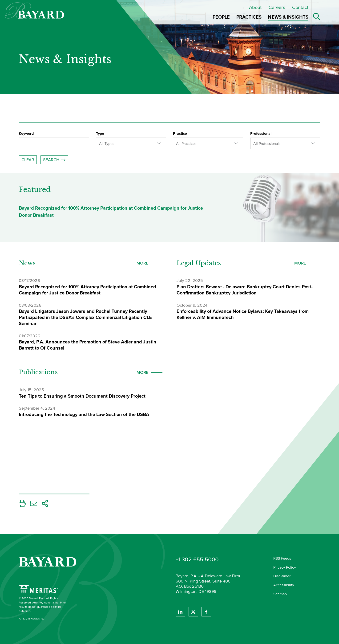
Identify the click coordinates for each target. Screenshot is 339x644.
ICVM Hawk (30, 619)
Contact (300, 7)
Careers (277, 7)
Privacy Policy (285, 567)
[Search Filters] (169, 148)
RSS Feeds (282, 558)
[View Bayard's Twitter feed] (193, 612)
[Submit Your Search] (54, 160)
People (221, 17)
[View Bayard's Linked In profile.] (180, 612)
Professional (261, 133)
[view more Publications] (149, 372)
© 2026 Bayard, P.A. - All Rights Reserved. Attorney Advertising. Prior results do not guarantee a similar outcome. (42, 605)
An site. (31, 619)
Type (100, 133)
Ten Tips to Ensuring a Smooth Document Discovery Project (82, 396)
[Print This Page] (22, 505)
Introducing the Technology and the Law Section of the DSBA (84, 414)
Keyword (26, 133)
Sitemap (280, 594)
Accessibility (284, 585)
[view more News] (149, 263)
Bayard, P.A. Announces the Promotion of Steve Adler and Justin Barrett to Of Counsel (88, 345)
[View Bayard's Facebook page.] (206, 612)
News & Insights (65, 59)
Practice (180, 133)
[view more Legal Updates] (307, 263)
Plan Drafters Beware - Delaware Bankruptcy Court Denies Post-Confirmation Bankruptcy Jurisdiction (245, 290)
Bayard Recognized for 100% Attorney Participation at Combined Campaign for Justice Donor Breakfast (87, 290)
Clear (28, 160)
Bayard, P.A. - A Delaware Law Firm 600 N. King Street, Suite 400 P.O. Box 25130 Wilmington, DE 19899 (208, 584)
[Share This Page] (45, 505)
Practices (249, 17)
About (255, 7)
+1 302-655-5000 (197, 559)
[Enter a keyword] (54, 143)
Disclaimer (282, 576)
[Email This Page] (34, 505)
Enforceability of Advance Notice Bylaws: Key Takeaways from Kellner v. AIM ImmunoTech (243, 314)
